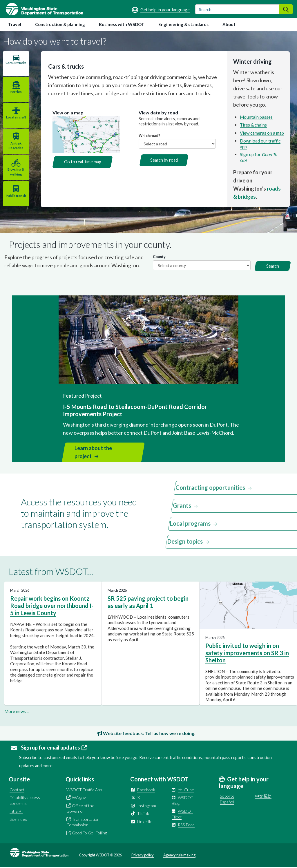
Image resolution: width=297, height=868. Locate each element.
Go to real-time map (82, 162)
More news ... (17, 712)
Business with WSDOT (122, 24)
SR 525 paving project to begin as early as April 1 (148, 603)
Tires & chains (253, 125)
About (229, 24)
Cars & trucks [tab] (16, 65)
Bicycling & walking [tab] (16, 172)
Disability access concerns (25, 801)
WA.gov (79, 798)
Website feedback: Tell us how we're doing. (146, 734)
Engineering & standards (183, 24)
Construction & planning (60, 24)
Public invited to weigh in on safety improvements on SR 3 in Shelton (247, 653)
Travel (15, 24)
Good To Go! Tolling (89, 833)
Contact (17, 790)
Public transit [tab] (16, 196)
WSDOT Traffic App (84, 790)
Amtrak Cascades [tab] (16, 146)
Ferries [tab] (16, 92)
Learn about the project (93, 453)
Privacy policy (143, 856)
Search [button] (273, 267)
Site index (18, 820)
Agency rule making (179, 856)
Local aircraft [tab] (16, 117)
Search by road (163, 160)
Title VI (16, 812)
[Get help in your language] (161, 10)
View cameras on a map (262, 133)
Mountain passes (256, 117)
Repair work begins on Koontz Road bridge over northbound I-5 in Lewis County (52, 606)
